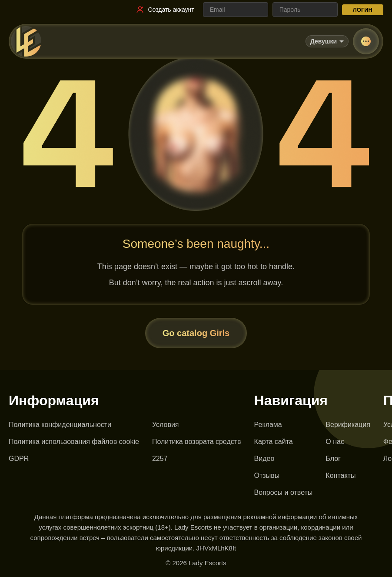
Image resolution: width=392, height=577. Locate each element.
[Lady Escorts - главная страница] (26, 41)
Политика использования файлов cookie (74, 442)
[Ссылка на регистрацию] (165, 10)
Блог (333, 459)
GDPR (19, 459)
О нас (335, 442)
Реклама (268, 425)
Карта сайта (274, 442)
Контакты (341, 475)
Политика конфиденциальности (60, 425)
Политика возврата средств (197, 442)
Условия (166, 425)
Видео (264, 459)
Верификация (348, 425)
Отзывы (267, 475)
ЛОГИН (363, 10)
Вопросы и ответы (284, 492)
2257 (160, 459)
